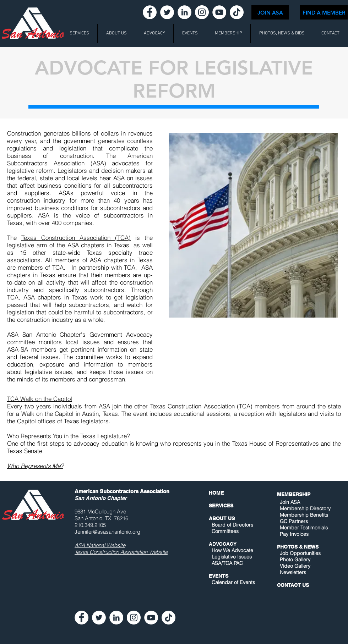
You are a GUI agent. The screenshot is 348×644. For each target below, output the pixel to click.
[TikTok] (237, 12)
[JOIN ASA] (270, 12)
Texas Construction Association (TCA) (76, 238)
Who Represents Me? (35, 466)
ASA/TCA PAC (227, 563)
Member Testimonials (304, 528)
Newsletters (292, 572)
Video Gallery (295, 566)
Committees (225, 531)
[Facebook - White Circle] (150, 12)
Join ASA (290, 502)
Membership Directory (304, 508)
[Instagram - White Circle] (202, 12)
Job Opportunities (300, 553)
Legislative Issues (232, 557)
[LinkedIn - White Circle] (184, 12)
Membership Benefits (304, 515)
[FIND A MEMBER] (324, 12)
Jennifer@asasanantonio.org (107, 532)
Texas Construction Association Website (121, 552)
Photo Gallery (295, 560)
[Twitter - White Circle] (167, 12)
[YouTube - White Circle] (219, 12)
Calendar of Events (233, 582)
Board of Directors (232, 525)
